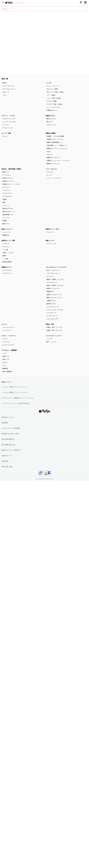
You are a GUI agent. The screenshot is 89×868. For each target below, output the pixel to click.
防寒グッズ (6, 356)
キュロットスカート (9, 345)
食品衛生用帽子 (7, 262)
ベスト (4, 95)
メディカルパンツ (52, 282)
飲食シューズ (50, 241)
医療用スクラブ (6, 267)
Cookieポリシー (7, 456)
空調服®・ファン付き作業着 (55, 136)
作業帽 (4, 221)
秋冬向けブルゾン (8, 178)
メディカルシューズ (53, 307)
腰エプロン (50, 122)
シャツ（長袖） (51, 95)
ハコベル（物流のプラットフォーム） (15, 392)
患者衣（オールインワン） (55, 295)
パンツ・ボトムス (51, 169)
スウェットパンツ (8, 128)
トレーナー (6, 125)
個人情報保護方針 (8, 439)
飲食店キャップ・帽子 (8, 241)
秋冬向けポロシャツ (9, 212)
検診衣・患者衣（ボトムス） (55, 285)
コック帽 (5, 259)
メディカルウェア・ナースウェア (56, 267)
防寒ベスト (6, 224)
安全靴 (4, 199)
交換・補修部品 (7, 372)
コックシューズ (51, 244)
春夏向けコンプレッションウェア (57, 148)
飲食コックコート (7, 229)
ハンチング (6, 244)
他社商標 (5, 461)
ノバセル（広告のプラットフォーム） (15, 387)
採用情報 (5, 423)
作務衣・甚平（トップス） (55, 327)
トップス (48, 83)
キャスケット (6, 247)
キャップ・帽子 (6, 133)
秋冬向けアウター (8, 208)
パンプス (49, 339)
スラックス (50, 172)
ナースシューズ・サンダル (55, 310)
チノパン (49, 175)
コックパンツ (51, 232)
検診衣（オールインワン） (55, 298)
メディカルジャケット (53, 273)
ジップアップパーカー (9, 122)
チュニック (50, 276)
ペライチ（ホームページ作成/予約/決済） (16, 403)
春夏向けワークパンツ (53, 164)
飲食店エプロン (50, 116)
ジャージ (4, 324)
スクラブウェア (7, 270)
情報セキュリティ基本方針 (11, 450)
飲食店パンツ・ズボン (53, 229)
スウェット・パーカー (8, 116)
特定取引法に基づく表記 (10, 434)
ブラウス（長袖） (52, 101)
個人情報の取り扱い (9, 445)
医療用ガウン (51, 292)
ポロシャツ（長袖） (53, 89)
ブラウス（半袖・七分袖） (55, 104)
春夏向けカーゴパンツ (53, 158)
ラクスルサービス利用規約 (11, 428)
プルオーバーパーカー (9, 119)
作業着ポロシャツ (52, 110)
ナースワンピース (52, 316)
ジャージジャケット (9, 327)
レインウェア (6, 175)
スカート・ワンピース (8, 336)
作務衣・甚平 (50, 324)
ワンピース (6, 342)
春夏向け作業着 (50, 133)
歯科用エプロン (51, 304)
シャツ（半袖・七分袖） (54, 98)
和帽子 (4, 256)
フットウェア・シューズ (53, 336)
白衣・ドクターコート (53, 270)
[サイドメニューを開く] (3, 3)
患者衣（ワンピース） (53, 288)
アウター (4, 83)
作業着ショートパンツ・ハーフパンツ (58, 161)
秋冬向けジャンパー (9, 181)
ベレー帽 (5, 250)
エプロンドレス (51, 125)
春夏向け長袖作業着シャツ (55, 142)
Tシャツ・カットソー (53, 86)
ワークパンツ (6, 190)
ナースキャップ (51, 313)
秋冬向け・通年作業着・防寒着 (11, 169)
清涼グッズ (6, 359)
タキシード (6, 92)
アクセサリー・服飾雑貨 (9, 350)
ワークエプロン (7, 196)
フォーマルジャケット (9, 89)
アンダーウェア (7, 193)
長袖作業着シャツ (8, 215)
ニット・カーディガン (53, 107)
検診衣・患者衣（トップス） (55, 279)
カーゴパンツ (6, 187)
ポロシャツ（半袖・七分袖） (55, 92)
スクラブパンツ (7, 273)
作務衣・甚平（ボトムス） (55, 330)
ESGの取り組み (7, 467)
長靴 (4, 202)
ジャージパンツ (7, 330)
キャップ (5, 136)
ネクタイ (5, 362)
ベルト (4, 365)
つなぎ (49, 151)
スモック (49, 154)
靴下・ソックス (51, 342)
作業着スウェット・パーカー (11, 184)
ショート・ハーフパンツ (54, 178)
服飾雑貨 (5, 368)
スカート (5, 339)
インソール (6, 218)
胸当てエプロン (51, 119)
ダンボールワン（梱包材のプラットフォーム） (18, 398)
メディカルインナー (53, 319)
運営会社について (8, 417)
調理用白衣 (6, 235)
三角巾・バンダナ (8, 253)
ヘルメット (6, 205)
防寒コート (6, 172)
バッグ (4, 353)
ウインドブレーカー (9, 86)
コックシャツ (6, 232)
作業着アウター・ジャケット (55, 139)
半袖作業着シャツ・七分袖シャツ (57, 145)
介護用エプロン (51, 301)
